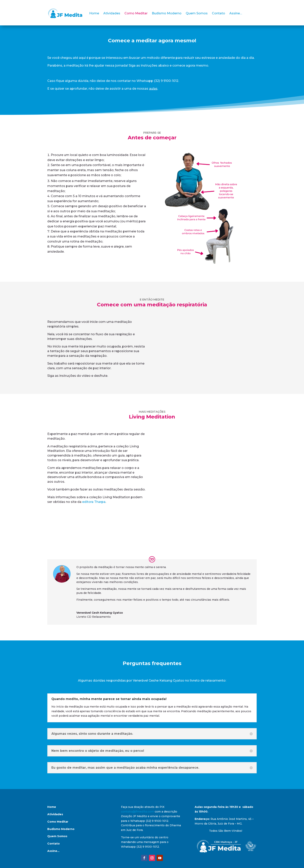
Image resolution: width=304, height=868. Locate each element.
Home (94, 13)
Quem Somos (197, 13)
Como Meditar (136, 13)
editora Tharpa (94, 502)
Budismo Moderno (167, 13)
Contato (218, 13)
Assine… (236, 13)
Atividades (112, 13)
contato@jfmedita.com (137, 812)
